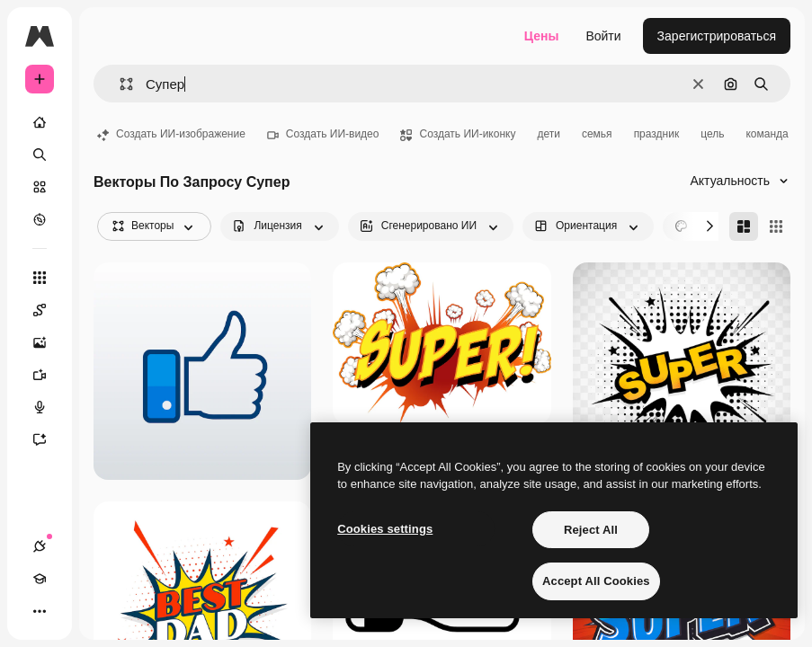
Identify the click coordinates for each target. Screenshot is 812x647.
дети (548, 134)
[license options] (279, 226)
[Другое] (40, 611)
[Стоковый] (40, 187)
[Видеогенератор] (49, 375)
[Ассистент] (49, 439)
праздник (657, 134)
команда (767, 134)
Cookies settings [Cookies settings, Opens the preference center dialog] (385, 529)
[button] (119, 84)
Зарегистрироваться (717, 36)
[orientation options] (588, 226)
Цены (542, 36)
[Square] (776, 226)
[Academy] (40, 579)
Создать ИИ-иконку (458, 134)
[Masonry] (744, 226)
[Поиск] (40, 155)
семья (597, 134)
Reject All (591, 530)
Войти (603, 36)
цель (712, 134)
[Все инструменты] (40, 278)
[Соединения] (40, 546)
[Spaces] (49, 310)
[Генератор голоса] (49, 407)
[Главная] (40, 122)
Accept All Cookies (596, 581)
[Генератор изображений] (49, 342)
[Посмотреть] (40, 219)
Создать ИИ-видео (323, 134)
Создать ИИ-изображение (171, 134)
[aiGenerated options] (431, 226)
